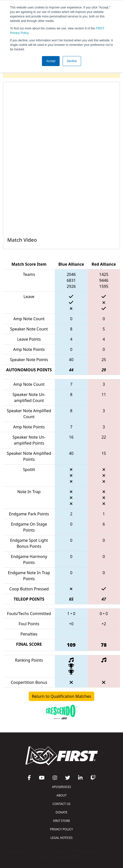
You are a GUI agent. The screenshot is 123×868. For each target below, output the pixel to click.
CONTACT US (62, 804)
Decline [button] (72, 61)
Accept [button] (51, 61)
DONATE (61, 812)
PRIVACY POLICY (62, 829)
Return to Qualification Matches (62, 696)
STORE (61, 821)
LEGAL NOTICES (61, 838)
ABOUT (61, 795)
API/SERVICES (61, 787)
